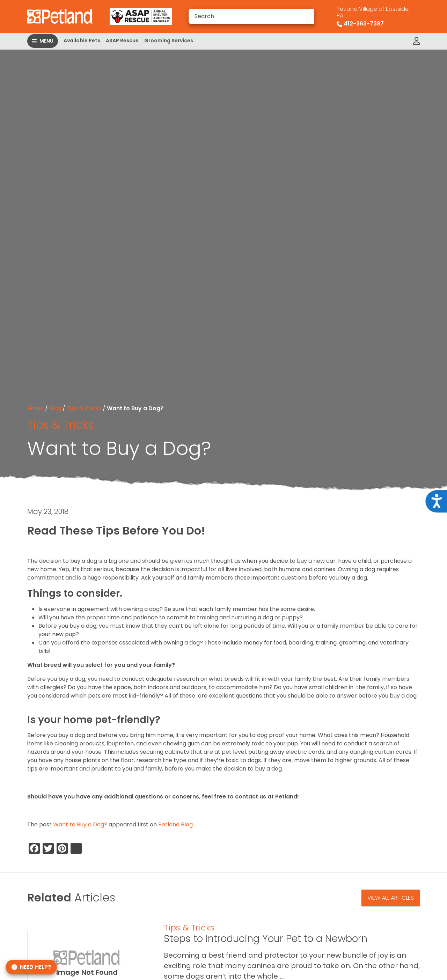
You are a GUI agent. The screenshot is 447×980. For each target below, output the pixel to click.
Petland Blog (175, 824)
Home (35, 408)
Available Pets (82, 40)
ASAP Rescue (122, 40)
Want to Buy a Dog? (80, 824)
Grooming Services (169, 40)
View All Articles (391, 898)
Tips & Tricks (84, 408)
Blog (55, 408)
